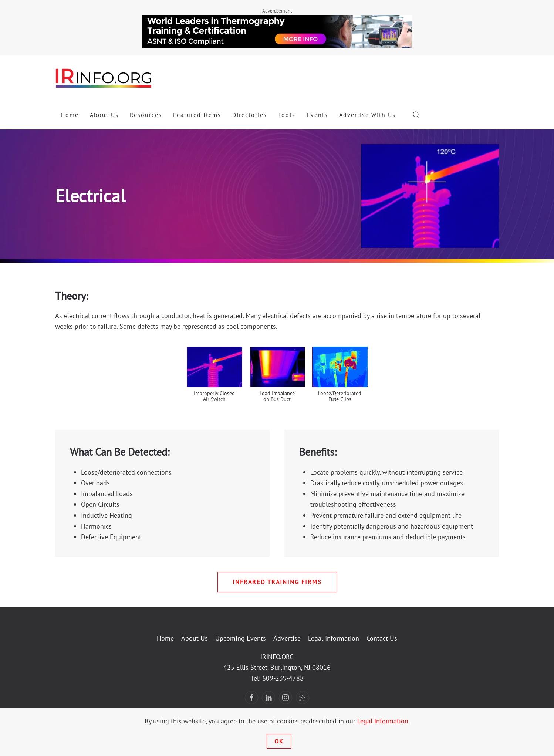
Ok (279, 741)
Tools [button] (287, 115)
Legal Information (334, 638)
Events (317, 115)
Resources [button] (146, 115)
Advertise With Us (367, 115)
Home (70, 115)
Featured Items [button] (197, 115)
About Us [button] (104, 115)
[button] (416, 115)
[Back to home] (104, 78)
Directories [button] (250, 115)
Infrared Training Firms (277, 582)
